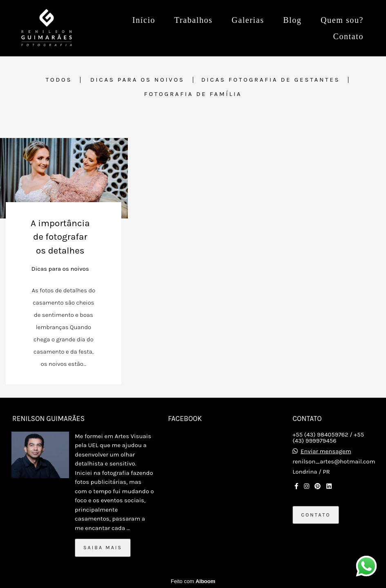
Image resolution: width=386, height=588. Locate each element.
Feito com (193, 581)
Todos (59, 80)
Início (144, 20)
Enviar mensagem (326, 451)
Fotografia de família (193, 94)
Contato (348, 36)
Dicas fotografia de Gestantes (271, 80)
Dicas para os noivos (137, 80)
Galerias (248, 20)
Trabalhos (194, 20)
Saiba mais (103, 548)
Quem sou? (342, 20)
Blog (292, 20)
